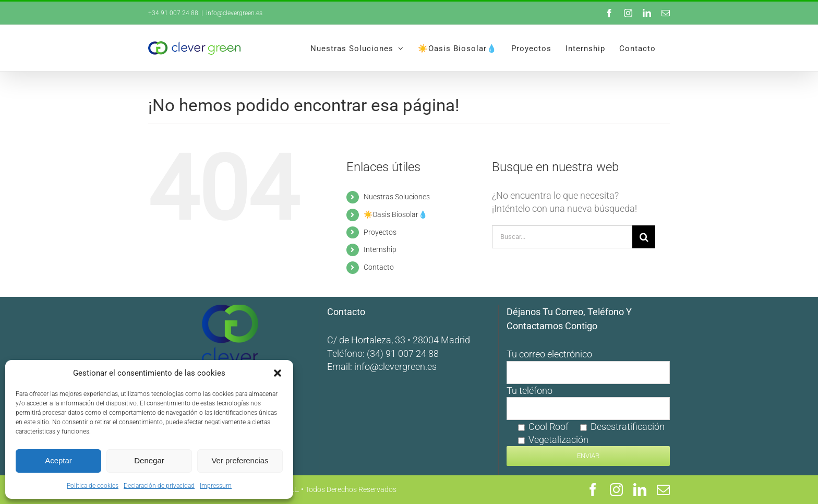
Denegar (149, 460)
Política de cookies (93, 486)
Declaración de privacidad (159, 486)
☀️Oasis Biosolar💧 (395, 214)
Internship (380, 249)
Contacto (379, 267)
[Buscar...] (562, 237)
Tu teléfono (588, 423)
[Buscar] (644, 237)
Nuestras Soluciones (397, 197)
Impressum (216, 486)
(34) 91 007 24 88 (403, 353)
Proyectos (380, 232)
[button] (278, 373)
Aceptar (58, 460)
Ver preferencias (240, 460)
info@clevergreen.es (395, 367)
